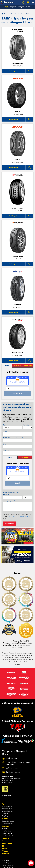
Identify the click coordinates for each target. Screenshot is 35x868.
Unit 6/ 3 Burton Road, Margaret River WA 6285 (18, 763)
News (5, 849)
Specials (6, 838)
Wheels (5, 819)
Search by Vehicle (8, 806)
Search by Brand (8, 811)
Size (4, 425)
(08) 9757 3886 (12, 768)
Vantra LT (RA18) (17, 256)
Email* (5, 444)
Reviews (6, 854)
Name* (5, 431)
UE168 (18, 160)
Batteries (5, 829)
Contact (5, 841)
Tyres (4, 804)
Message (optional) (9, 501)
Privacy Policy (12, 516)
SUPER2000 (17, 305)
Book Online (7, 843)
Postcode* (6, 450)
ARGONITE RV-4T (17, 353)
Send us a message (13, 772)
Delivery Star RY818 (18, 208)
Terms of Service (24, 516)
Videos (5, 851)
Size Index (6, 860)
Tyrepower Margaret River (17, 7)
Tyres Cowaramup (8, 865)
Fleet (4, 846)
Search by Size (7, 809)
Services (6, 826)
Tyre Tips (5, 816)
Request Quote (10, 524)
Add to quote (13, 71)
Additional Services (8, 836)
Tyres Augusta (7, 863)
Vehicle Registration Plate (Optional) (11, 494)
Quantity (26, 425)
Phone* (13, 438)
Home (4, 14)
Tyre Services (6, 831)
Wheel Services (7, 833)
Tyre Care (5, 814)
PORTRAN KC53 (18, 63)
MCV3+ (18, 112)
